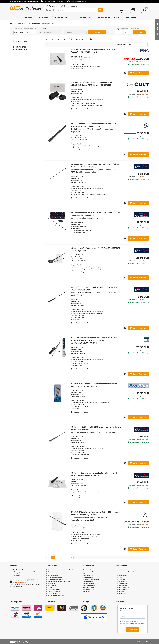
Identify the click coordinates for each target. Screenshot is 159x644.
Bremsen (121, 574)
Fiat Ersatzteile (88, 576)
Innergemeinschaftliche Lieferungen (59, 582)
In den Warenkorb (139, 73)
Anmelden (132, 630)
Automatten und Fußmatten (127, 572)
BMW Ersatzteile (88, 572)
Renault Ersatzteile (89, 586)
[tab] (52, 6)
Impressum (51, 584)
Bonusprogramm (53, 576)
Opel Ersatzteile (88, 582)
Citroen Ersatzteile (89, 574)
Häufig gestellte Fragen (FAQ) (57, 580)
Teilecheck (51, 587)
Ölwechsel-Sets (123, 584)
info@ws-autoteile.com (20, 582)
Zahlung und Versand (54, 593)
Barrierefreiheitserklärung (56, 595)
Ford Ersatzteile (88, 578)
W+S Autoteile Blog (54, 591)
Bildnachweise (52, 572)
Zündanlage (122, 593)
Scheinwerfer (123, 589)
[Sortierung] (132, 44)
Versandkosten (145, 61)
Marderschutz (123, 582)
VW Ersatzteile (88, 591)
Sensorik (121, 591)
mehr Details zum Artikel (79, 109)
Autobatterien (123, 570)
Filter (120, 578)
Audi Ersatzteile (88, 570)
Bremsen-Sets (123, 576)
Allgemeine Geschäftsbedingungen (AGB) (60, 570)
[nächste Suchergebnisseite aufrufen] (71, 558)
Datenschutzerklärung (55, 578)
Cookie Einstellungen (54, 574)
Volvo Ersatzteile (88, 589)
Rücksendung (52, 586)
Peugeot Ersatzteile (89, 584)
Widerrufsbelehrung (54, 589)
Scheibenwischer (124, 587)
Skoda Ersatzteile (89, 587)
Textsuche (53, 6)
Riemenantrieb (123, 586)
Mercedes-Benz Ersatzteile (91, 580)
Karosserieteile (21, 23)
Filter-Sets (122, 580)
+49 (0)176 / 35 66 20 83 (31, 580)
